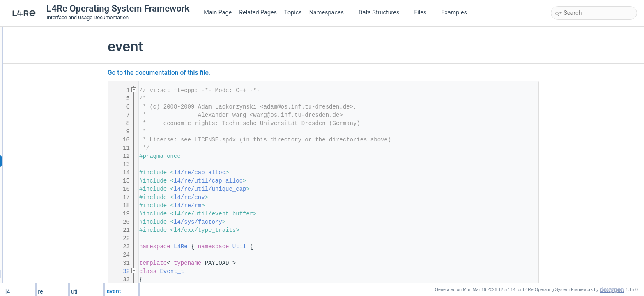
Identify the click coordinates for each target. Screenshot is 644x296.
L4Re (231, 247)
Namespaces (330, 13)
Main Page (218, 13)
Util (290, 247)
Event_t (222, 271)
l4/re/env (239, 197)
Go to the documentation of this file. (209, 73)
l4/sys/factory (248, 222)
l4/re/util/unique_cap (260, 189)
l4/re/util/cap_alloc (258, 181)
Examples (454, 13)
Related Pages (258, 13)
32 (171, 271)
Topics (293, 13)
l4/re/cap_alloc (250, 173)
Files (423, 13)
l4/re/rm (238, 206)
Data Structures (382, 13)
